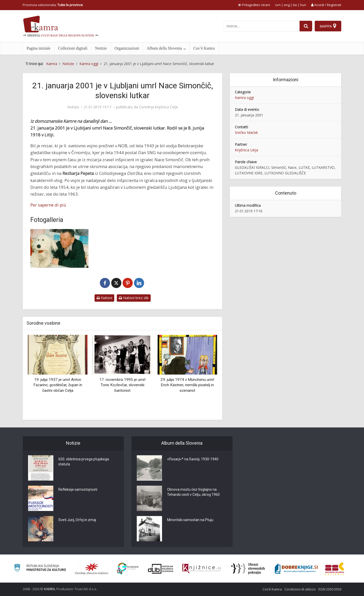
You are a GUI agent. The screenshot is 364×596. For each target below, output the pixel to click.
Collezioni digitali (73, 48)
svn (278, 5)
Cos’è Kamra (204, 48)
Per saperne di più (48, 205)
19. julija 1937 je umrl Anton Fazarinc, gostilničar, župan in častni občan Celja (58, 385)
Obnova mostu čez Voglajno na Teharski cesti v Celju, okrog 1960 (193, 492)
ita (295, 5)
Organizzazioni (127, 48)
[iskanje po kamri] (262, 26)
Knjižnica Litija (246, 150)
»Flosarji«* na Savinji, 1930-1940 (193, 459)
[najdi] (306, 26)
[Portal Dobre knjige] (296, 569)
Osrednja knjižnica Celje (158, 107)
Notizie (101, 48)
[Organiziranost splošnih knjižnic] (92, 569)
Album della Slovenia (164, 48)
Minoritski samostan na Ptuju (190, 520)
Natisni (104, 298)
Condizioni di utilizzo (300, 589)
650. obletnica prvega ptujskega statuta (84, 462)
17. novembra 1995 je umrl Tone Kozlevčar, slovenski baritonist (122, 385)
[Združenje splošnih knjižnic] (335, 569)
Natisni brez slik (134, 298)
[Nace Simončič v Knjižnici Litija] (59, 248)
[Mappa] (328, 26)
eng (287, 5)
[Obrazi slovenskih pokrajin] (248, 569)
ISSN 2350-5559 (330, 589)
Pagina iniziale (39, 48)
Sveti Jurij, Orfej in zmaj (77, 520)
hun (303, 5)
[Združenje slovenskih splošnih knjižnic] (202, 569)
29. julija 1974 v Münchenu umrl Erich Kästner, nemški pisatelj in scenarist (187, 385)
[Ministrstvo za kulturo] (40, 569)
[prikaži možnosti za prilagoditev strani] (254, 5)
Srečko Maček (246, 132)
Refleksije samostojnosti (78, 489)
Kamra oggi (244, 98)
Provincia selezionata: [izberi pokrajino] (53, 5)
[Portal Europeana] (128, 569)
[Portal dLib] (161, 569)
